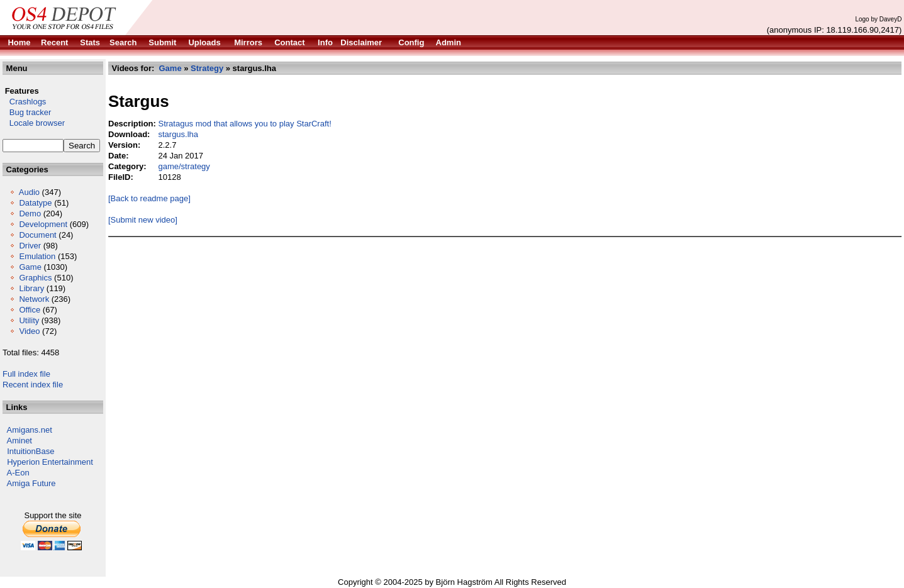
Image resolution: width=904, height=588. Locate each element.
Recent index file (33, 385)
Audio (29, 192)
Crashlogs (24, 102)
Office (30, 310)
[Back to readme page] (149, 198)
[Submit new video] (143, 220)
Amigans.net (30, 430)
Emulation (37, 256)
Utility (29, 320)
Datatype (35, 203)
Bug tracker (27, 112)
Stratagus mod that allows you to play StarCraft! (244, 124)
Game (30, 267)
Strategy (207, 68)
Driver (30, 246)
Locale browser (34, 123)
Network (34, 299)
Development (43, 224)
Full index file (26, 374)
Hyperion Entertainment (50, 462)
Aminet (20, 441)
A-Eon (18, 473)
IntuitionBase (31, 451)
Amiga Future (31, 483)
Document (37, 235)
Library (31, 288)
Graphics (35, 278)
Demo (30, 214)
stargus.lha (178, 134)
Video (29, 331)
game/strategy (184, 166)
